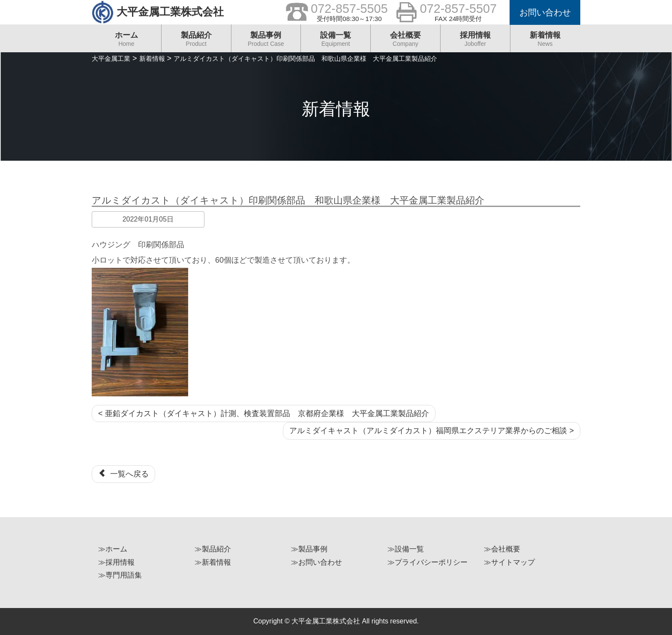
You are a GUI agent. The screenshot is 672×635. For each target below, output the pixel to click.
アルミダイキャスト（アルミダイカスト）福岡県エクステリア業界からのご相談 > (432, 431)
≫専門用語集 (120, 575)
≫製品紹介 (213, 549)
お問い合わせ (545, 12)
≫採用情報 (116, 562)
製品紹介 (196, 42)
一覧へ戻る (123, 474)
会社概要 (405, 42)
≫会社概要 (502, 549)
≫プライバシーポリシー (427, 562)
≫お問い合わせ (316, 562)
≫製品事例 (309, 549)
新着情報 (545, 42)
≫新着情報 (213, 562)
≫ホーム (113, 549)
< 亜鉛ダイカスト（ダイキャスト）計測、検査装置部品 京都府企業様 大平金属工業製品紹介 (264, 413)
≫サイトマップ (509, 562)
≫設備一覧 (406, 549)
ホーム (126, 42)
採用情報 (475, 42)
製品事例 (266, 42)
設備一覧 (336, 42)
